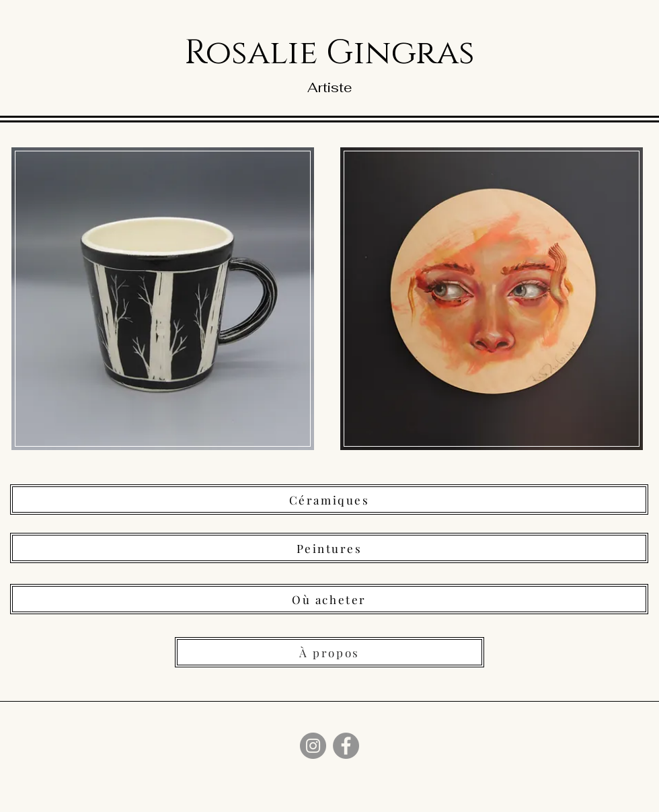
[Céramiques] (329, 500)
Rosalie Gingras (329, 53)
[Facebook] (346, 746)
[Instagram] (313, 746)
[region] (165, 303)
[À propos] (329, 652)
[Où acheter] (329, 599)
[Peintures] (329, 548)
